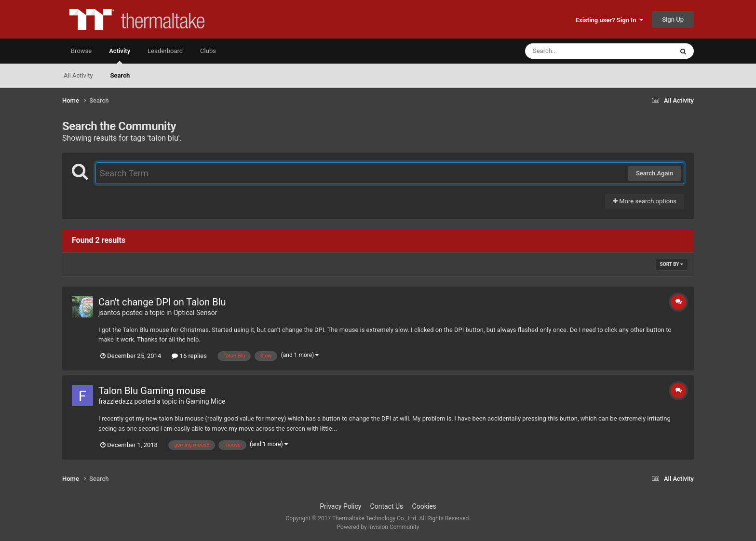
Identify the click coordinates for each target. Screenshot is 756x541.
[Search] (575, 51)
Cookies (424, 506)
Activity (120, 55)
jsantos (109, 313)
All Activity (78, 75)
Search (120, 75)
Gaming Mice (205, 401)
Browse (81, 51)
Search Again (655, 173)
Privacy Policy (340, 506)
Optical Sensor (196, 313)
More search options (645, 201)
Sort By (672, 264)
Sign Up (673, 20)
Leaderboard (165, 51)
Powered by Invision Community (378, 527)
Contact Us (387, 506)
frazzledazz (115, 401)
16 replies (189, 356)
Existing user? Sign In (609, 20)
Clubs (208, 51)
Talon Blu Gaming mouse (152, 391)
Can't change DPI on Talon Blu (162, 302)
